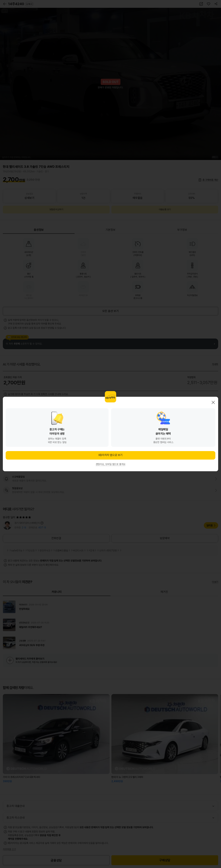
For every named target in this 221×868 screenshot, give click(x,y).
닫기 (213, 402)
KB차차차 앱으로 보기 (110, 455)
